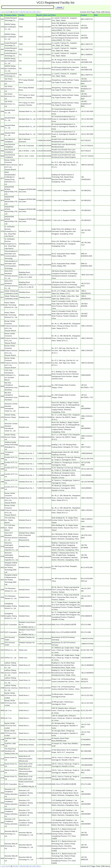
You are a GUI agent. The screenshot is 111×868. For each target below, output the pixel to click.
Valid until (47, 15)
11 (30, 12)
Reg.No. (40, 15)
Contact (84, 15)
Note (96, 15)
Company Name (10, 15)
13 (38, 12)
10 (27, 12)
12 (34, 12)
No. (2, 15)
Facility (22, 15)
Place (54, 15)
